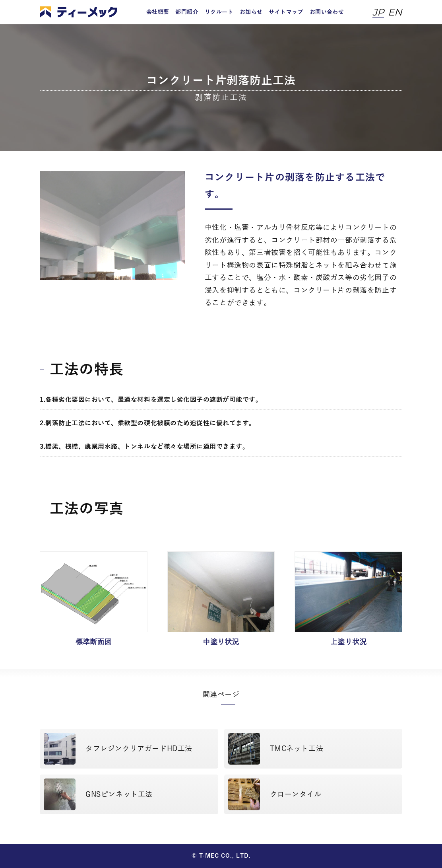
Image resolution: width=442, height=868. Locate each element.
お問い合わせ (327, 12)
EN (395, 13)
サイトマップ (286, 12)
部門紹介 (187, 12)
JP (378, 13)
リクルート (219, 12)
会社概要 (158, 12)
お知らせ (251, 12)
